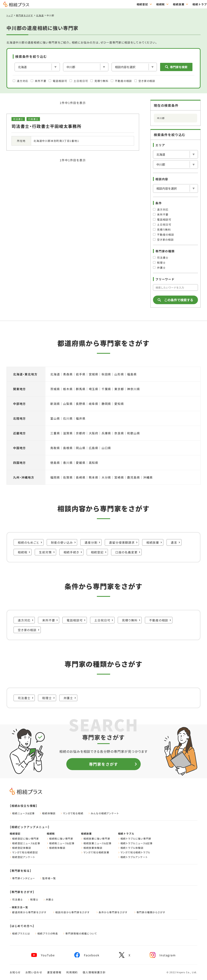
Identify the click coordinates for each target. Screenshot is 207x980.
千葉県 (106, 389)
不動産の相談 (121, 81)
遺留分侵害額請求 (123, 542)
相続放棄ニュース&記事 (96, 843)
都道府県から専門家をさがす (28, 912)
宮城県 (94, 374)
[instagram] (163, 955)
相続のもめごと (30, 542)
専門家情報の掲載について (80, 933)
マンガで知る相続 (72, 813)
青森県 (68, 374)
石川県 (68, 418)
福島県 (132, 374)
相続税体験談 (56, 848)
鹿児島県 (133, 477)
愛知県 (119, 404)
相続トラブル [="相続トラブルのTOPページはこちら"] (131, 4)
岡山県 (81, 448)
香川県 (68, 463)
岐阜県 (94, 404)
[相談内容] (134, 67)
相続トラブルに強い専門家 (135, 839)
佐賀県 (68, 477)
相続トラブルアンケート (133, 857)
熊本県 (94, 477)
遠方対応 (21, 81)
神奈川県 (133, 389)
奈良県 (119, 433)
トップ (10, 15)
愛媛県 (81, 463)
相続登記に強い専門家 (24, 839)
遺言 (175, 542)
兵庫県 (106, 433)
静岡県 (106, 404)
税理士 (159, 263)
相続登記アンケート (22, 857)
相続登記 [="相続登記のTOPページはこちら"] (72, 4)
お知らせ (15, 972)
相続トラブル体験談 (131, 848)
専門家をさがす (193, 4)
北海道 (40, 15)
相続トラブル (126, 834)
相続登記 (99, 552)
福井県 (81, 418)
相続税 (24, 552)
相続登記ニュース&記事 (25, 843)
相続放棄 (154, 542)
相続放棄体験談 (92, 848)
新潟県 (55, 404)
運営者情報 (54, 972)
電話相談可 (58, 81)
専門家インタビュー (22, 878)
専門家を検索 (176, 67)
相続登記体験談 (20, 848)
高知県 (94, 463)
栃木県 (68, 389)
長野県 (81, 404)
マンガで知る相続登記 (24, 852)
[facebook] (87, 955)
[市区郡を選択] (86, 67)
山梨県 (68, 404)
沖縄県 (148, 477)
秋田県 (106, 374)
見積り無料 (99, 81)
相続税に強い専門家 (60, 839)
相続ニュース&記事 (22, 813)
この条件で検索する (175, 300)
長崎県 (81, 477)
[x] (125, 955)
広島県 (94, 448)
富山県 (55, 418)
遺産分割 (92, 542)
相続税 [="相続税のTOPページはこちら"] (90, 4)
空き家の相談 (145, 81)
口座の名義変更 (128, 552)
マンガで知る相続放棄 (95, 852)
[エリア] (37, 67)
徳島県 (55, 463)
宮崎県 (119, 477)
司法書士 (161, 258)
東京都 (119, 389)
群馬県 (81, 389)
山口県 (106, 448)
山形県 (119, 374)
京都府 (81, 433)
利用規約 (72, 972)
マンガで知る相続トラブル (134, 852)
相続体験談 (48, 813)
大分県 (106, 477)
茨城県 (55, 389)
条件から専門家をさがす (112, 912)
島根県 (68, 448)
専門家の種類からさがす (150, 912)
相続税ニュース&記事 (61, 843)
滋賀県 (68, 433)
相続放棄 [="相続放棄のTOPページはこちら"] (108, 4)
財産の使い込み (63, 542)
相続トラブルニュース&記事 (135, 843)
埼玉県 (94, 389)
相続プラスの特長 (46, 933)
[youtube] (43, 955)
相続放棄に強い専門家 (96, 839)
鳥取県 (55, 448)
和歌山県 (133, 433)
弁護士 (159, 268)
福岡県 (55, 477)
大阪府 (94, 433)
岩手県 (81, 374)
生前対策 (47, 552)
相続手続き (73, 552)
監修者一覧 (48, 878)
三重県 (55, 433)
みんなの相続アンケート (104, 813)
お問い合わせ (34, 972)
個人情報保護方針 (94, 972)
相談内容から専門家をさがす (71, 912)
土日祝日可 (79, 81)
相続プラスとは (20, 933)
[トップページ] (16, 5)
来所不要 (38, 81)
